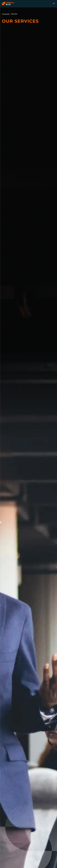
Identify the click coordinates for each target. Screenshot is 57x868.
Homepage (6, 14)
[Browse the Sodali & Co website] (8, 4)
